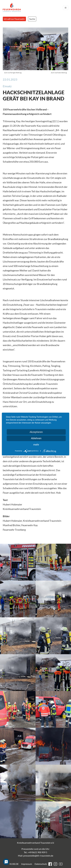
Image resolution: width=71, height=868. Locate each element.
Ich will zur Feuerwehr (14, 19)
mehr (36, 445)
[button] (18, 562)
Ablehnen (36, 438)
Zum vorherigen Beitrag (13, 73)
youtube (61, 864)
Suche (32, 19)
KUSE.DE (14, 864)
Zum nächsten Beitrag (59, 73)
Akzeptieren (36, 432)
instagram (55, 864)
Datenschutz (41, 864)
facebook (50, 864)
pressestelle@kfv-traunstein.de (38, 856)
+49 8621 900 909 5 (38, 852)
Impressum (27, 864)
